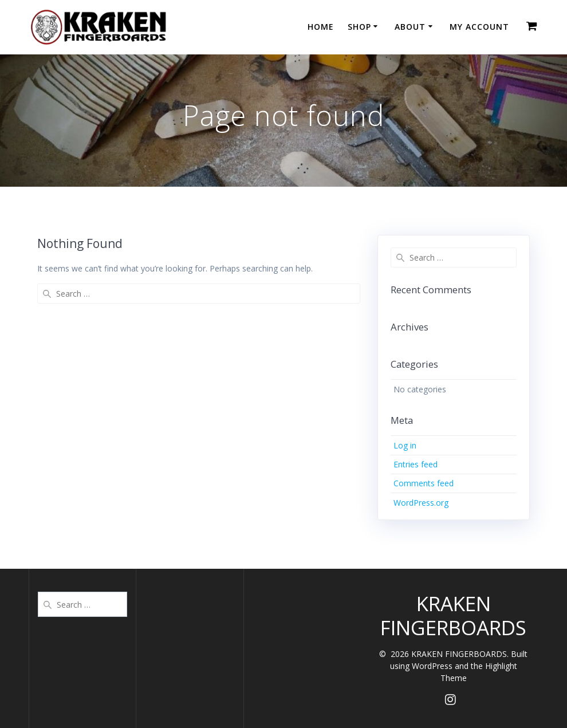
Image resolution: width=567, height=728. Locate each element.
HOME (321, 27)
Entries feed (416, 464)
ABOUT (410, 27)
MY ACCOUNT (479, 27)
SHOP (359, 27)
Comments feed (424, 483)
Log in (405, 445)
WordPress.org (421, 503)
